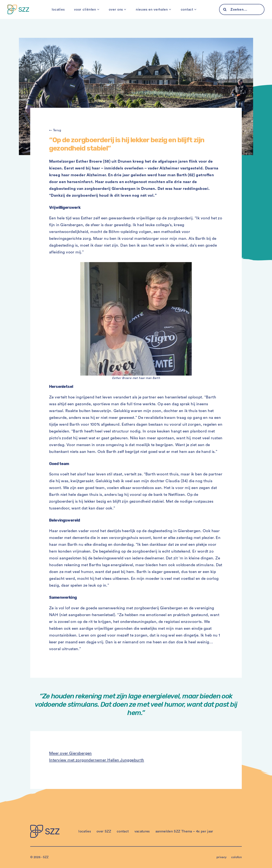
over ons (116, 9)
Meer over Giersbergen (70, 753)
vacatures (142, 831)
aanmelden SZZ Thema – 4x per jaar (184, 831)
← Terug (55, 130)
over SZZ (104, 831)
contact (187, 9)
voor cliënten (85, 9)
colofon (236, 857)
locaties (58, 9)
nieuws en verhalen (152, 9)
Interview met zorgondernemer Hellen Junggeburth (97, 760)
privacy (222, 857)
